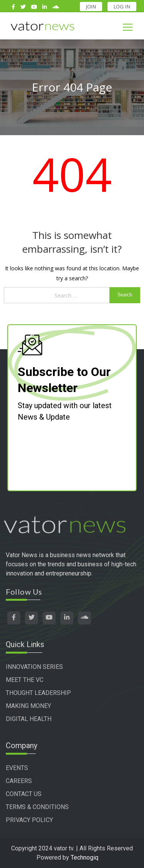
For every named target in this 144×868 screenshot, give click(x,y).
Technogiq (84, 857)
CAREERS (19, 781)
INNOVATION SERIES (34, 667)
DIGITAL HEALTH (29, 719)
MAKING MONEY (28, 706)
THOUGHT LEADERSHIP (38, 693)
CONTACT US (24, 794)
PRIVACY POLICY (29, 820)
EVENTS (17, 768)
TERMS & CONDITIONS (37, 807)
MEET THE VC (25, 680)
